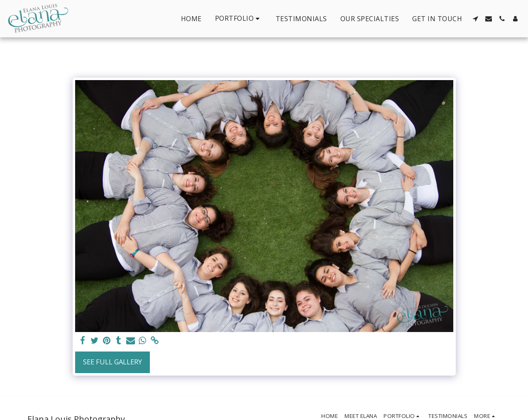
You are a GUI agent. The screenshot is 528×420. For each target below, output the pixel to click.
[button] (239, 18)
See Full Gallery (112, 362)
